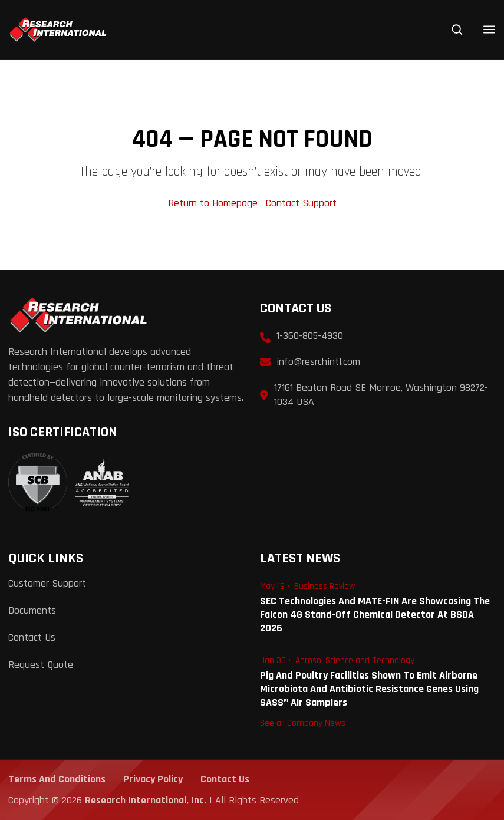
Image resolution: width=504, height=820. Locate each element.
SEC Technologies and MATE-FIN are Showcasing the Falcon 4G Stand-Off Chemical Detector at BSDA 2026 (375, 615)
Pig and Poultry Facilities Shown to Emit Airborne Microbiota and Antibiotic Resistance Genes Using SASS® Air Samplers (369, 689)
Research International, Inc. (146, 800)
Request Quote (41, 665)
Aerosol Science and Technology (355, 661)
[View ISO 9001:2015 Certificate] (68, 483)
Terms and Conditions (57, 779)
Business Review (325, 586)
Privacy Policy (153, 779)
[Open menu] (489, 29)
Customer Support (47, 583)
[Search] (457, 30)
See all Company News (303, 723)
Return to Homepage (214, 203)
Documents (32, 610)
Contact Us (32, 638)
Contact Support (301, 203)
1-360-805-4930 (310, 336)
